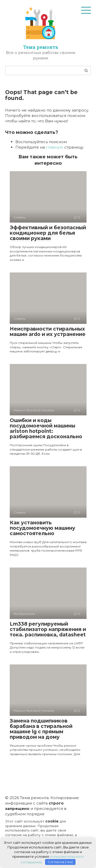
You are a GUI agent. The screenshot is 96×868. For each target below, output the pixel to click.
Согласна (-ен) (60, 862)
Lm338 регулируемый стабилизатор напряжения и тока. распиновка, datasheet (48, 629)
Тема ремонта (41, 47)
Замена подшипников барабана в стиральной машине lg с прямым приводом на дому (41, 729)
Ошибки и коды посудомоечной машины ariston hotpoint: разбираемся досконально (46, 428)
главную (55, 147)
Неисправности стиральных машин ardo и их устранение (48, 332)
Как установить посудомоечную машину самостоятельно (42, 528)
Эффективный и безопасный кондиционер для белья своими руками (48, 233)
